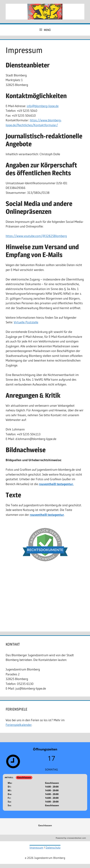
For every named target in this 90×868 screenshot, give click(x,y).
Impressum (36, 847)
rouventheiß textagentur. (56, 484)
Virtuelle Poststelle (26, 322)
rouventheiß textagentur (47, 515)
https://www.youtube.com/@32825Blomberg (36, 236)
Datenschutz (53, 847)
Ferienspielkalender (19, 725)
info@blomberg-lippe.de (43, 106)
